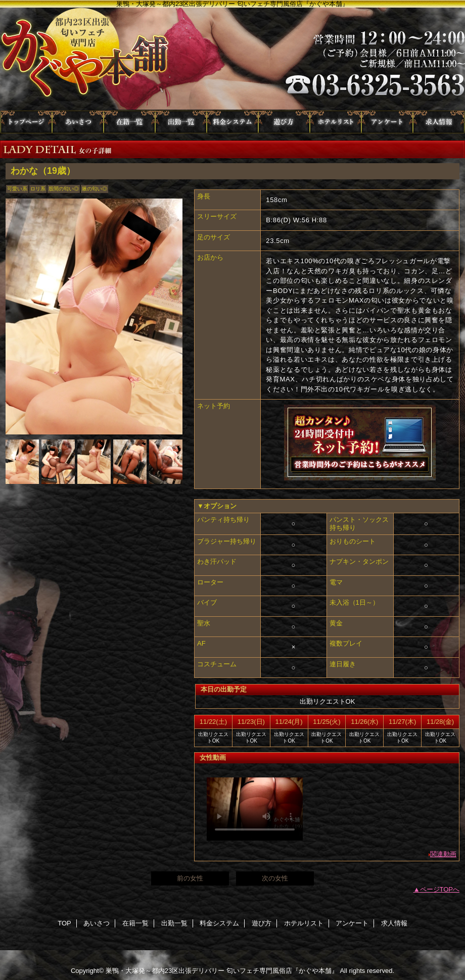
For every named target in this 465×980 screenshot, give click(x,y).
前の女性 (190, 878)
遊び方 (284, 122)
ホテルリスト (336, 122)
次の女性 (275, 878)
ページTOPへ (440, 889)
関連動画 (443, 854)
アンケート (387, 122)
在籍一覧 (129, 122)
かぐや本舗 (232, 59)
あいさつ (78, 122)
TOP (26, 122)
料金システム (232, 122)
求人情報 (439, 122)
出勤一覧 (181, 122)
